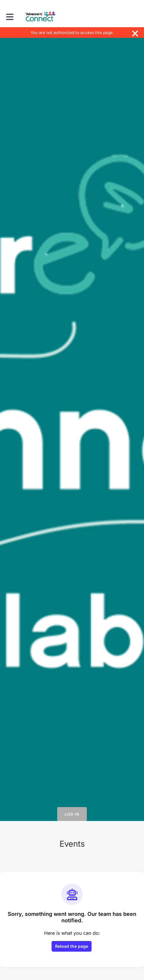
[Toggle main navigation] (9, 17)
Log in (72, 814)
